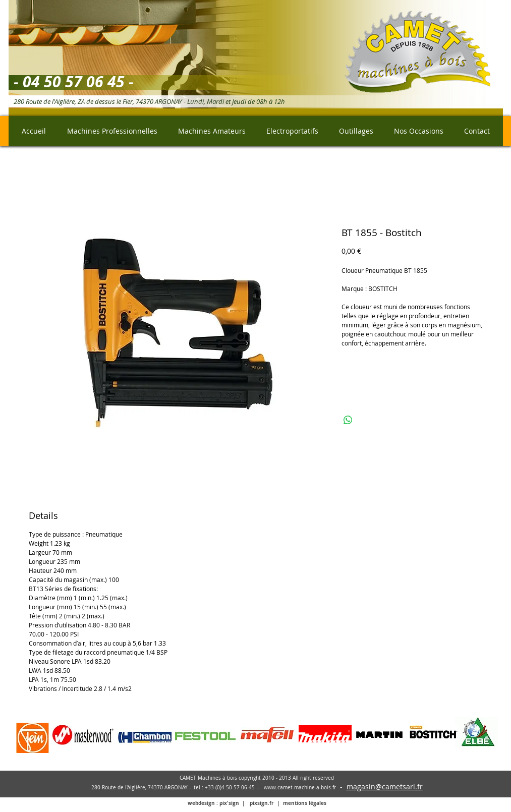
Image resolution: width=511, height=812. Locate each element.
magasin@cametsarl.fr (385, 787)
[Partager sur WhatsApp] (348, 420)
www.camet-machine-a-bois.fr (300, 788)
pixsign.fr (262, 803)
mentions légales (305, 803)
